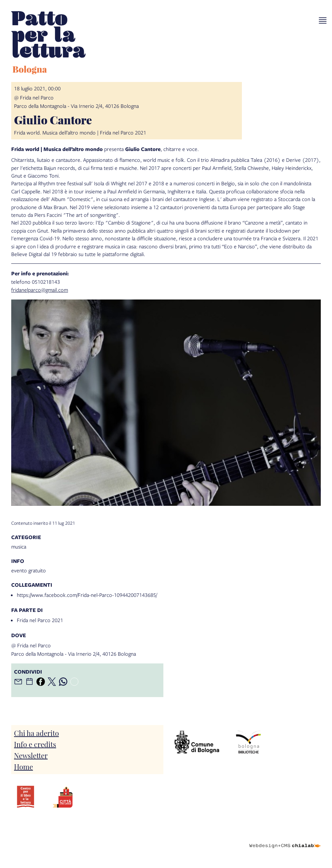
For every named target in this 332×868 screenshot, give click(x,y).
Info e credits (35, 744)
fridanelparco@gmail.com (40, 290)
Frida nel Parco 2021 (40, 620)
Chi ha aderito (36, 733)
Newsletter (31, 755)
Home (23, 766)
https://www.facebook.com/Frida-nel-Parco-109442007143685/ (87, 595)
